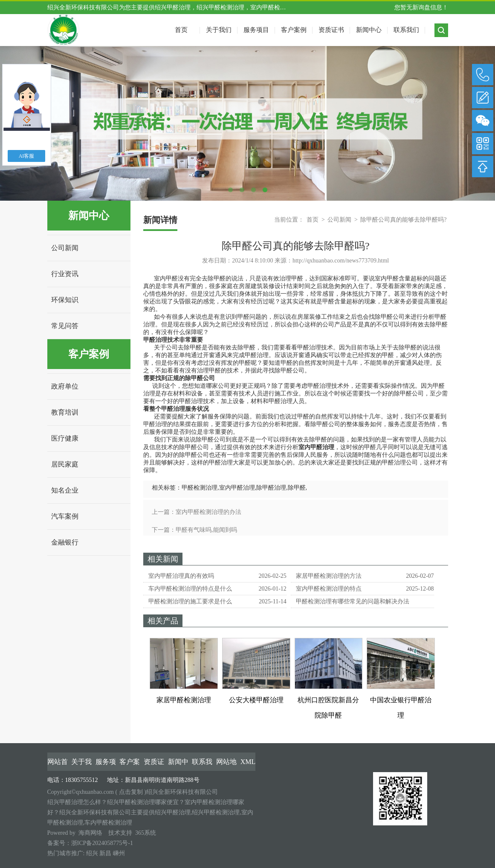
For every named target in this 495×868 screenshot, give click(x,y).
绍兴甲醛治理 (173, 7)
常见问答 (65, 326)
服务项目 (256, 30)
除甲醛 (297, 488)
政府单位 (65, 386)
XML (248, 762)
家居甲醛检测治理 (184, 700)
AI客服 (27, 156)
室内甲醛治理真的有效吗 (181, 576)
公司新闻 (65, 248)
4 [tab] (265, 190)
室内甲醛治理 (237, 488)
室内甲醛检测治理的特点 (329, 589)
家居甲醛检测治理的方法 (329, 576)
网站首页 (58, 762)
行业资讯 (65, 274)
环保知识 (65, 300)
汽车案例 (65, 516)
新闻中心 (369, 30)
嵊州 (119, 853)
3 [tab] (253, 190)
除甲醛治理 (271, 488)
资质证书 (331, 30)
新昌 (105, 853)
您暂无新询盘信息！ (421, 7)
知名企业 (65, 490)
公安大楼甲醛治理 (256, 700)
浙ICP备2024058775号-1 (102, 843)
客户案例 (294, 30)
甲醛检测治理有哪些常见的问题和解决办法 (353, 601)
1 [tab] (230, 190)
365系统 (146, 833)
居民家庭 (65, 464)
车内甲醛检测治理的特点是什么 (190, 589)
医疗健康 (65, 438)
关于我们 (219, 30)
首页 (313, 220)
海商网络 (90, 833)
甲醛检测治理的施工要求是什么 (190, 601)
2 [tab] (242, 190)
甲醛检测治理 (200, 488)
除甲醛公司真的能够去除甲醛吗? (403, 220)
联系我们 (406, 30)
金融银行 (65, 542)
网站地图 (226, 762)
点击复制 (131, 792)
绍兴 (92, 853)
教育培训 (65, 412)
